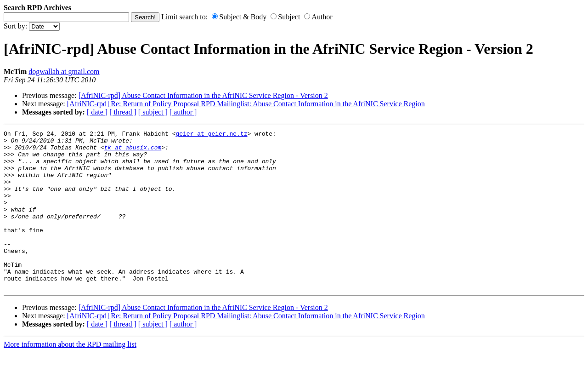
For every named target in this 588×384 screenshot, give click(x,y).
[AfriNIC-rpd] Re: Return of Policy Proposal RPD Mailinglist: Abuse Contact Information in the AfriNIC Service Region (246, 104)
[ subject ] (153, 112)
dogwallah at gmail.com (64, 72)
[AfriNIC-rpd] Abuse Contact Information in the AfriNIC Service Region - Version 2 (203, 95)
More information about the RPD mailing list (70, 376)
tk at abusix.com (133, 151)
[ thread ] (123, 112)
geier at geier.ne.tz (211, 135)
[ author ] (183, 112)
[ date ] (97, 112)
